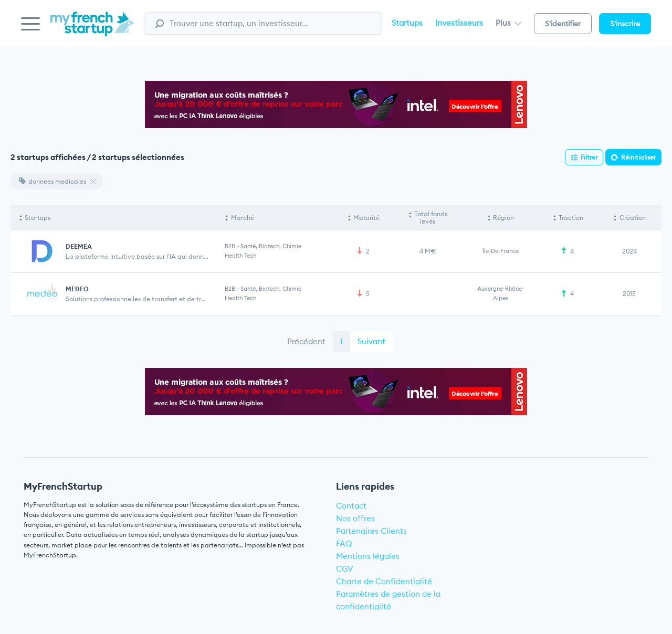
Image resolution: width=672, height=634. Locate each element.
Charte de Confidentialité (384, 581)
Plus (508, 23)
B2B (230, 246)
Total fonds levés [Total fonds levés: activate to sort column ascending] (431, 218)
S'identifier (563, 24)
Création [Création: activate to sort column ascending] (633, 218)
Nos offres (355, 518)
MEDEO (77, 289)
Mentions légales (368, 556)
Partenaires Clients (371, 531)
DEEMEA (79, 246)
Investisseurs (459, 23)
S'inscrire (625, 24)
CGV (345, 569)
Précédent (306, 341)
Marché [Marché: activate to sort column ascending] (243, 218)
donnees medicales (52, 181)
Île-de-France (501, 251)
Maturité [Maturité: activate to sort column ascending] (366, 218)
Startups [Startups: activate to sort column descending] (38, 218)
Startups (407, 23)
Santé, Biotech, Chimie (271, 246)
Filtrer (589, 157)
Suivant (371, 341)
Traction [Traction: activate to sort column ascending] (571, 218)
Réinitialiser (638, 157)
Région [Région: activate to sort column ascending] (503, 218)
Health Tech (240, 256)
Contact (351, 506)
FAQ (344, 543)
